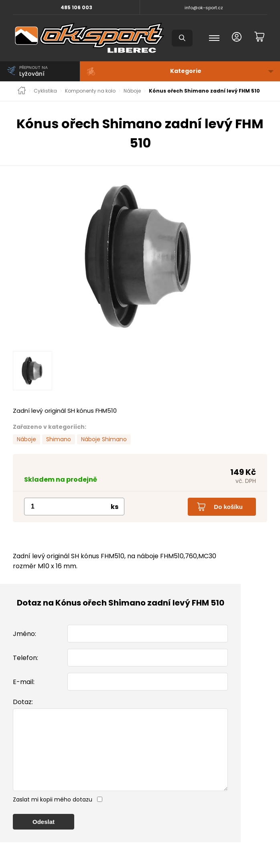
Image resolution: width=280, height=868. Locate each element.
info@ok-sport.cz (204, 8)
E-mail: (24, 682)
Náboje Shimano (104, 439)
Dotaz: (23, 702)
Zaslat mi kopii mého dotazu (53, 816)
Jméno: (24, 634)
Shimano (59, 439)
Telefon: (25, 658)
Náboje (132, 91)
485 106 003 (76, 7)
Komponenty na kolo (90, 91)
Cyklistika (45, 91)
